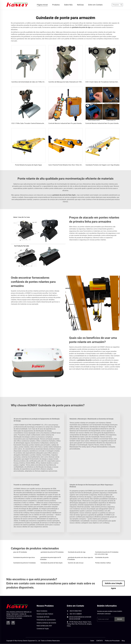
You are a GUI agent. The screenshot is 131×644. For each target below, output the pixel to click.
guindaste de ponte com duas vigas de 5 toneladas (80, 559)
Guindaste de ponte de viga (77, 552)
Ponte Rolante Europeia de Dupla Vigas (28, 165)
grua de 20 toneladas (20, 552)
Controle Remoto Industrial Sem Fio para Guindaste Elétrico (69, 123)
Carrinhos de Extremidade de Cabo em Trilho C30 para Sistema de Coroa (36, 82)
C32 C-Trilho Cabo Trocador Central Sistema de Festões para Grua (34, 123)
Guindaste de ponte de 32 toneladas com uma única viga (106, 553)
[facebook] (8, 623)
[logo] (17, 606)
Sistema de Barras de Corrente (46, 623)
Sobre (92, 641)
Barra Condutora (42, 611)
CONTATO (99, 641)
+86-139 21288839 (76, 614)
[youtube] (13, 623)
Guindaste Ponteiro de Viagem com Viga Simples (103, 165)
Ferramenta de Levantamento (46, 620)
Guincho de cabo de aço (76, 563)
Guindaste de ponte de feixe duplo (52, 563)
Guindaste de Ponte (43, 617)
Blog (123, 641)
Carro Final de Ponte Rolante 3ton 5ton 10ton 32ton (66, 165)
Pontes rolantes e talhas (103, 563)
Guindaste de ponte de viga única (24, 558)
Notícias (80, 5)
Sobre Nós (68, 5)
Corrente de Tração (43, 629)
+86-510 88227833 (76, 611)
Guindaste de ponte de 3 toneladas (25, 563)
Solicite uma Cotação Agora (113, 584)
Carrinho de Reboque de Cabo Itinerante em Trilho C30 (67, 82)
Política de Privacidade (112, 641)
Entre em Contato (95, 5)
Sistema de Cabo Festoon (45, 614)
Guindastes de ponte (102, 558)
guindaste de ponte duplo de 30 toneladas (50, 559)
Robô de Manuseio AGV (44, 626)
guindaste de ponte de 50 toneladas (52, 552)
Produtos (56, 5)
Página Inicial (42, 5)
